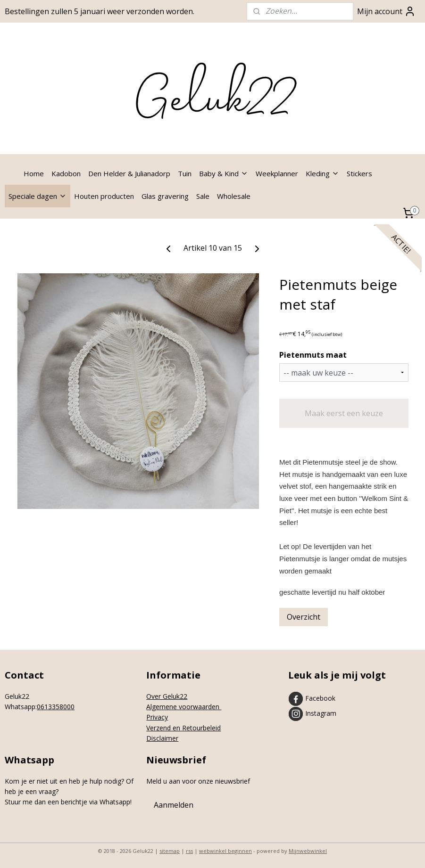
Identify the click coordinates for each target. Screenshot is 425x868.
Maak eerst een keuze (344, 413)
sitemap (170, 851)
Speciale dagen (37, 196)
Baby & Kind (224, 173)
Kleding (322, 173)
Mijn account (386, 11)
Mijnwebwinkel (308, 851)
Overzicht (304, 617)
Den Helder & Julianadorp (129, 173)
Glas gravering (165, 196)
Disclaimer (162, 738)
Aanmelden (174, 805)
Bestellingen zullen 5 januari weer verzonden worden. (100, 11)
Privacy (157, 717)
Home (34, 173)
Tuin (185, 173)
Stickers (359, 173)
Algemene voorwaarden (184, 707)
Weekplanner (277, 173)
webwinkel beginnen (225, 851)
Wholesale (234, 196)
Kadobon (66, 173)
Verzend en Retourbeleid (183, 728)
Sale (203, 196)
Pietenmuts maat (313, 355)
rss (189, 851)
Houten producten (104, 196)
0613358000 (56, 707)
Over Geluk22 (167, 696)
